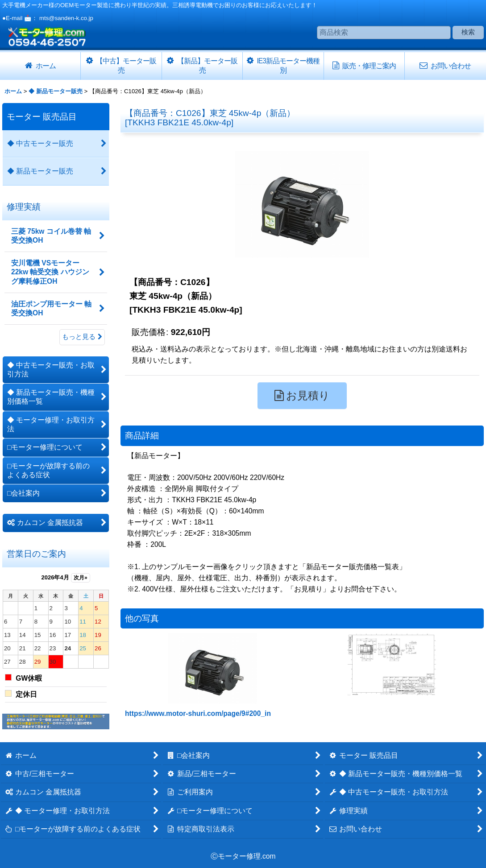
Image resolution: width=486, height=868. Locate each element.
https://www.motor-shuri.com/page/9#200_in (198, 713)
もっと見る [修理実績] (82, 337)
